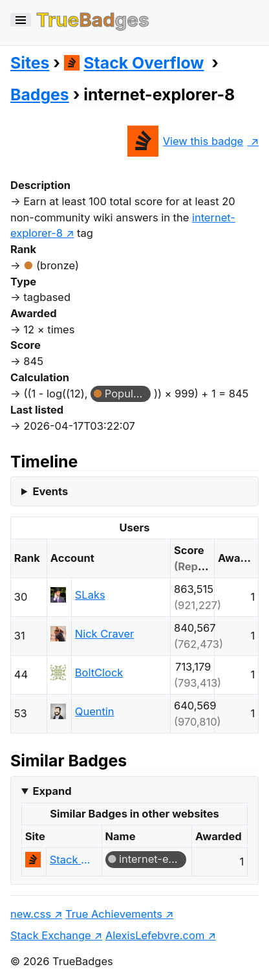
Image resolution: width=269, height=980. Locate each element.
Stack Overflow (134, 63)
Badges (40, 95)
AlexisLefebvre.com (155, 935)
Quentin (95, 711)
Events (50, 491)
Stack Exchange (51, 935)
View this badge (185, 141)
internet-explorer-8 (153, 859)
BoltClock (99, 673)
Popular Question (128, 394)
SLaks (90, 595)
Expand (52, 791)
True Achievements (114, 914)
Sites (30, 63)
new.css (31, 914)
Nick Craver (104, 634)
